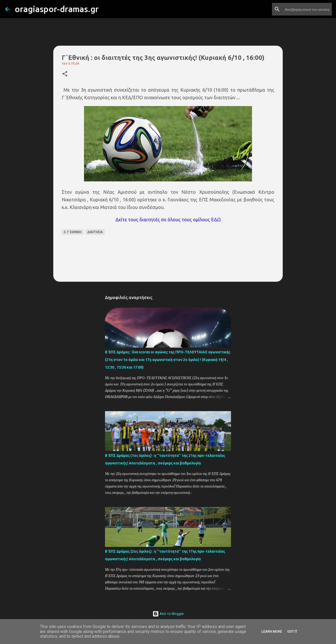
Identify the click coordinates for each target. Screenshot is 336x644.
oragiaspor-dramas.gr (57, 9)
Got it (292, 632)
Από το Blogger (168, 614)
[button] (65, 74)
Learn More (272, 632)
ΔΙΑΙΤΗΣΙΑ (95, 232)
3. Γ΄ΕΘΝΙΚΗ (73, 232)
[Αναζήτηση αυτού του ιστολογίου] (304, 9)
